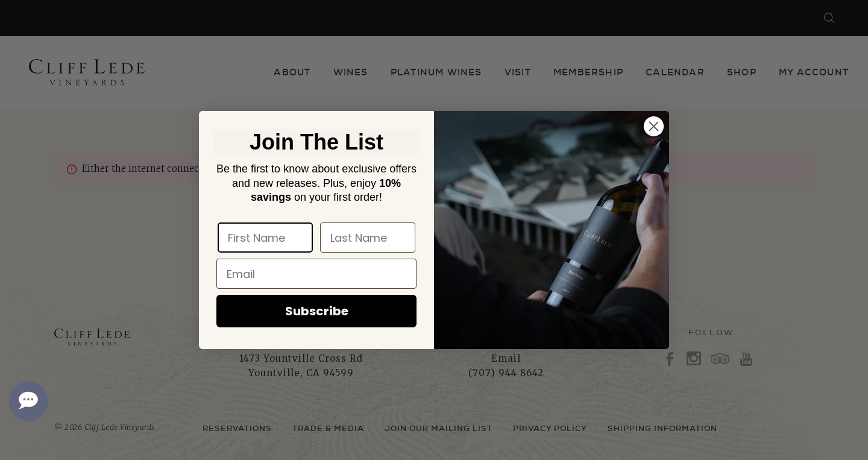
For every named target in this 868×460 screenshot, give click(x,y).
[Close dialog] (654, 126)
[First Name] (265, 238)
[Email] (316, 274)
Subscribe (317, 311)
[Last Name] (368, 238)
